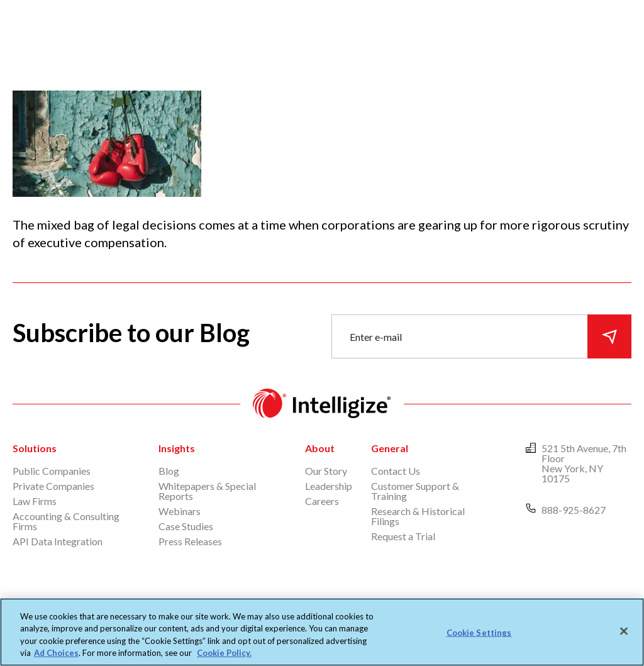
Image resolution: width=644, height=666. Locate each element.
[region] (322, 632)
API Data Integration (58, 541)
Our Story (326, 471)
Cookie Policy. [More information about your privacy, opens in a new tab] (224, 653)
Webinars (180, 511)
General (390, 448)
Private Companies (53, 486)
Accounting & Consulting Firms (66, 521)
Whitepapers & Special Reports (207, 491)
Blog (169, 471)
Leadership (329, 486)
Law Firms (35, 501)
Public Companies (52, 471)
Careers (322, 501)
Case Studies (186, 526)
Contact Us (396, 471)
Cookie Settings (479, 633)
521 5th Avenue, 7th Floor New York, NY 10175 (584, 463)
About (320, 448)
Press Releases (190, 541)
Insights (177, 448)
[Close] (624, 631)
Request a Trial (403, 536)
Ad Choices (56, 653)
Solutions (35, 448)
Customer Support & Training (415, 491)
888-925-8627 (574, 510)
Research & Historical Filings (418, 516)
